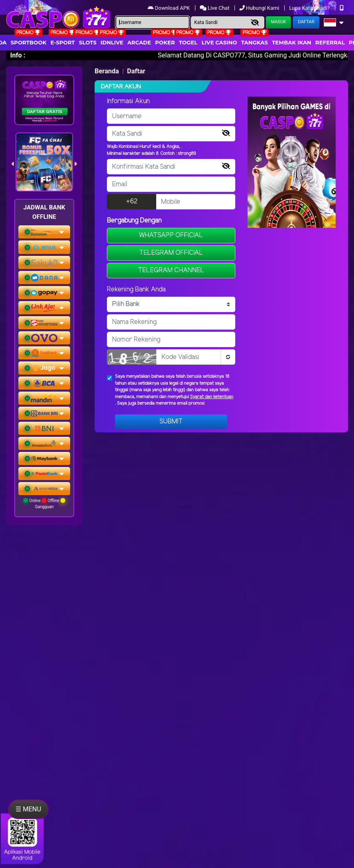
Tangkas (254, 42)
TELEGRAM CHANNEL (171, 270)
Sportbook (29, 42)
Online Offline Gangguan (44, 503)
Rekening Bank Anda (136, 290)
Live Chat (215, 8)
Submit (171, 422)
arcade (139, 42)
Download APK (169, 8)
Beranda (107, 71)
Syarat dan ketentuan (212, 397)
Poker (165, 42)
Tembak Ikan (292, 42)
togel (188, 42)
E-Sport (63, 42)
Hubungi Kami (260, 8)
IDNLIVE (112, 42)
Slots (87, 42)
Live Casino (219, 42)
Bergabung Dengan (134, 221)
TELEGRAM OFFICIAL (171, 253)
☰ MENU (28, 809)
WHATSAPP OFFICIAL (171, 235)
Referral (330, 42)
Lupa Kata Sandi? (310, 8)
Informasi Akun (128, 101)
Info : (18, 55)
